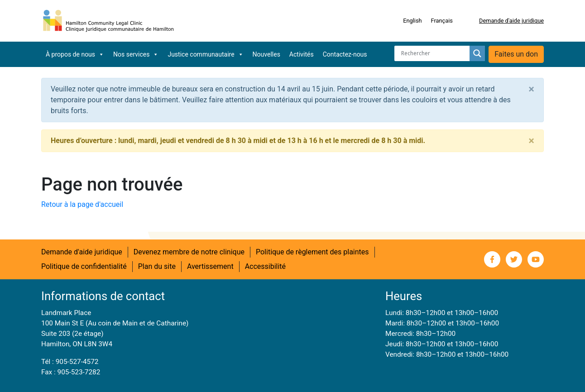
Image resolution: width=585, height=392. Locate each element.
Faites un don (516, 54)
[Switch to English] (412, 21)
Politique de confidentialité (84, 266)
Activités (302, 54)
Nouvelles (266, 54)
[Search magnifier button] (477, 53)
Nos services (136, 54)
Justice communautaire (205, 54)
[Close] (531, 89)
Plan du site (157, 266)
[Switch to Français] (442, 21)
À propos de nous (75, 54)
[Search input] (434, 53)
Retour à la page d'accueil (82, 204)
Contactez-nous (345, 54)
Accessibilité (265, 266)
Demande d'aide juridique (511, 21)
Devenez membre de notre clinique (189, 252)
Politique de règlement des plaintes (312, 252)
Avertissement (210, 266)
